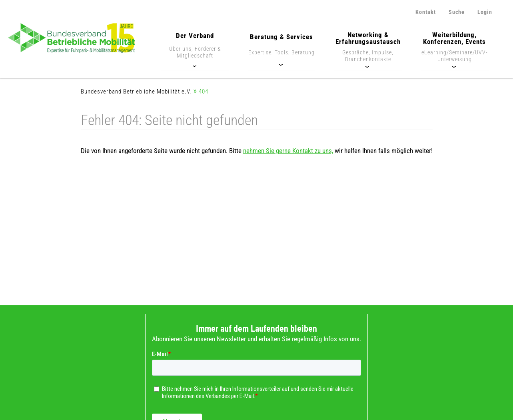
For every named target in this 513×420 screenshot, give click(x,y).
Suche (457, 12)
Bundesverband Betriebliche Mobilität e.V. (136, 92)
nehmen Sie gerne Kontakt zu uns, (288, 151)
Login (485, 12)
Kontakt (426, 12)
